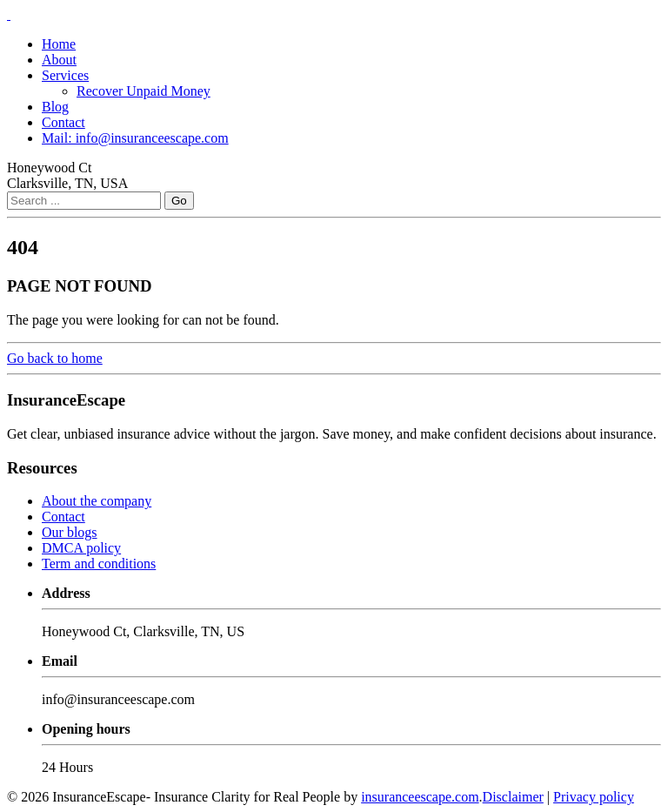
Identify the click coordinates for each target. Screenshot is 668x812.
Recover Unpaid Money (144, 91)
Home (59, 44)
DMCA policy (81, 548)
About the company (97, 501)
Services (65, 75)
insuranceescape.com (420, 797)
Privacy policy (594, 797)
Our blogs (70, 532)
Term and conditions (99, 564)
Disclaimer (513, 797)
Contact (63, 122)
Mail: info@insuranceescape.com (135, 138)
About (59, 60)
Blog (55, 107)
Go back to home (55, 358)
